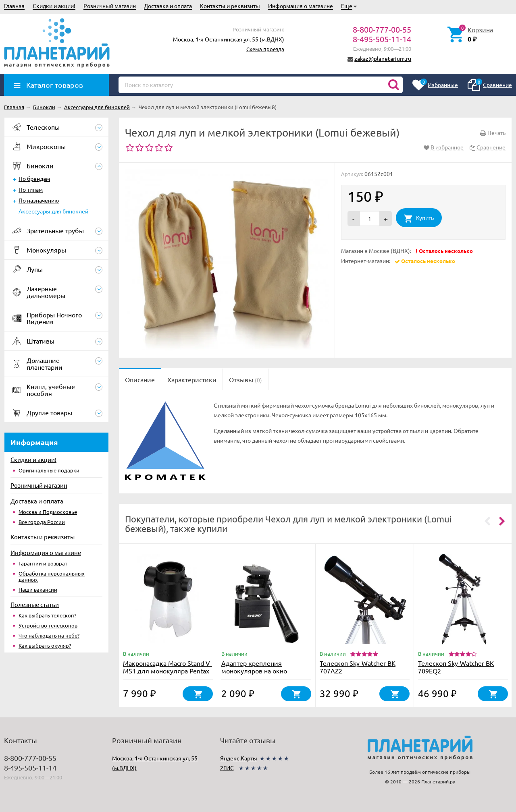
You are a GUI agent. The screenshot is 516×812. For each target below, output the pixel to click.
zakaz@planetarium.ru (383, 58)
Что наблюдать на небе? (49, 635)
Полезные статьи (35, 604)
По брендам (34, 178)
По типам (31, 189)
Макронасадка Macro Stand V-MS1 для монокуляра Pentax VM (167, 671)
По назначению (39, 200)
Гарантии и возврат (43, 563)
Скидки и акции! (54, 6)
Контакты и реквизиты (230, 6)
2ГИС (227, 768)
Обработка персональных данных (52, 576)
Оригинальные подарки (49, 470)
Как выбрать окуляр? (45, 645)
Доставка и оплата (168, 6)
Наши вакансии (38, 589)
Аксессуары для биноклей (53, 211)
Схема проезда (265, 49)
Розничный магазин (110, 6)
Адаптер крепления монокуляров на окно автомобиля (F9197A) (254, 671)
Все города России (42, 522)
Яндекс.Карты (239, 758)
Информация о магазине (301, 6)
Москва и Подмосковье (48, 512)
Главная (14, 6)
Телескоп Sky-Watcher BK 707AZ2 (358, 667)
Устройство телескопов (48, 625)
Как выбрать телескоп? (47, 615)
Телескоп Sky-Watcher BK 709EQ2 (456, 667)
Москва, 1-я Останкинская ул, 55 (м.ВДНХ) (229, 39)
